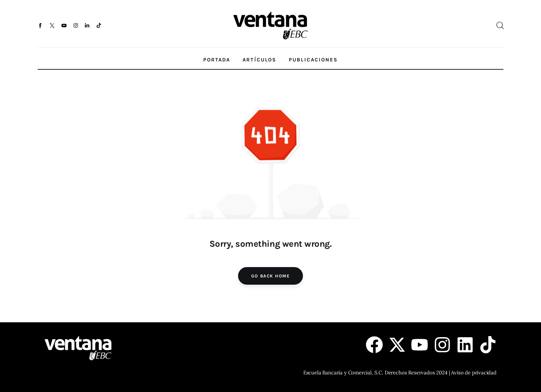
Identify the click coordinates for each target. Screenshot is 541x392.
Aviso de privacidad (474, 373)
